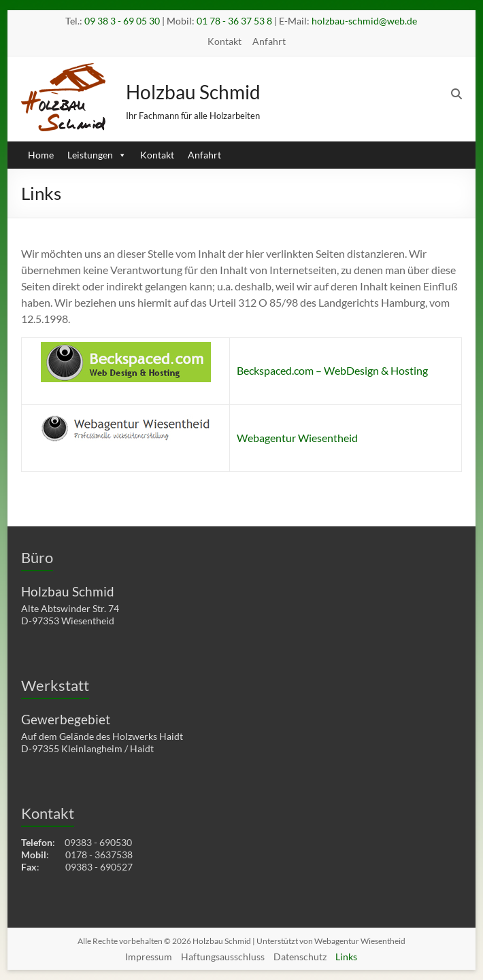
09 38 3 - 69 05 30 (122, 21)
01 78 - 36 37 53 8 (234, 21)
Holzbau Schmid (193, 92)
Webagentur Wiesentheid (297, 438)
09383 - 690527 (99, 867)
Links (346, 957)
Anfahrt (269, 41)
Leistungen (97, 155)
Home (41, 155)
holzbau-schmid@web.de (364, 21)
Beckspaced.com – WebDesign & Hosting (332, 370)
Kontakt (224, 41)
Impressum (149, 957)
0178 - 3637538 (99, 855)
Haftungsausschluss (223, 957)
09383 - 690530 (98, 842)
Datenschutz (300, 957)
